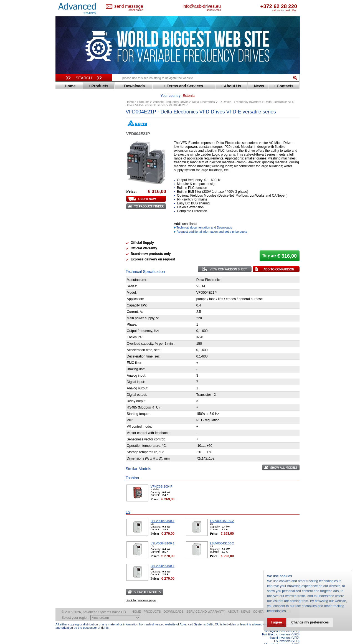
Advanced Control (76, 124)
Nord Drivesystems (77, 212)
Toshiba (67, 245)
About (233, 603)
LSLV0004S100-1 (163, 512)
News (246, 603)
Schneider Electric (76, 233)
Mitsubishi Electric (76, 208)
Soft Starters (69, 268)
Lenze (66, 199)
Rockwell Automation (79, 224)
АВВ (64, 272)
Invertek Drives (73, 187)
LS (63, 203)
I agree (277, 622)
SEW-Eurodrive (73, 237)
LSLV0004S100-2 (222, 512)
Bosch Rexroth (73, 137)
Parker (66, 220)
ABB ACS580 (291, 639)
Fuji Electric (71, 170)
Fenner (66, 166)
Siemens (68, 241)
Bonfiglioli (69, 133)
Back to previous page (141, 592)
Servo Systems (71, 304)
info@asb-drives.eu (225, 6)
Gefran (66, 174)
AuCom (67, 277)
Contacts (261, 603)
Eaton (65, 149)
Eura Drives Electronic (80, 162)
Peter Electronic (74, 289)
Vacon (66, 249)
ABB (64, 120)
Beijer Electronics (76, 129)
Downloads (174, 603)
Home (136, 603)
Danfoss (68, 141)
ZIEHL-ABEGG (73, 258)
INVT (65, 191)
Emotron (68, 158)
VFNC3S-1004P (162, 478)
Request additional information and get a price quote (212, 223)
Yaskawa (68, 262)
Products (152, 603)
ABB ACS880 (291, 642)
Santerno (68, 228)
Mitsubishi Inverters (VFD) (282, 636)
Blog (62, 351)
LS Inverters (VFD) (287, 632)
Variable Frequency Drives (81, 116)
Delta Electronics (75, 145)
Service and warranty (206, 603)
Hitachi (66, 178)
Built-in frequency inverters (77, 407)
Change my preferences (311, 622)
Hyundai (68, 183)
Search (84, 78)
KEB (64, 195)
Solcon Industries (76, 297)
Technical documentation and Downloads (204, 219)
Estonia (133, 7)
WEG (65, 253)
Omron (66, 216)
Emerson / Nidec (75, 154)
